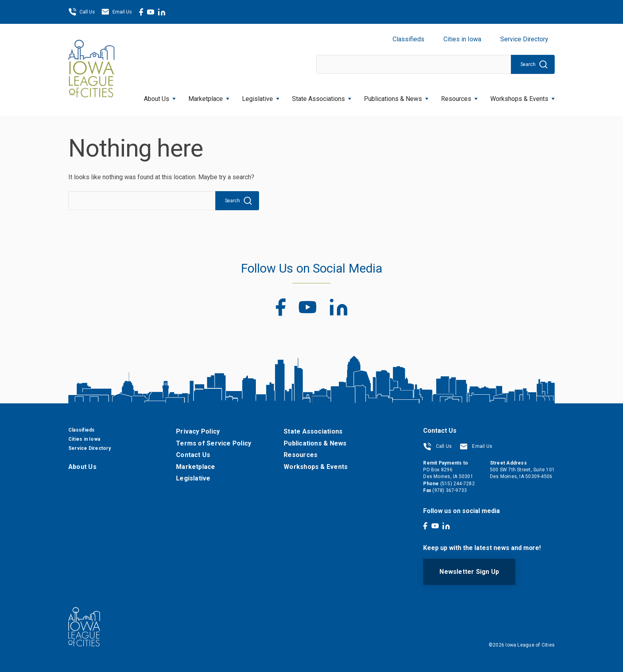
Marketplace (209, 96)
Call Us (82, 12)
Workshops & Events (522, 96)
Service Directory (524, 39)
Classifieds (408, 39)
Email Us (117, 12)
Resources (459, 96)
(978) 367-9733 (450, 490)
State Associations (322, 96)
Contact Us (193, 455)
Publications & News (396, 96)
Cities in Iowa (462, 39)
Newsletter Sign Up (469, 572)
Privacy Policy (198, 431)
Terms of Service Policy (214, 443)
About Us (160, 96)
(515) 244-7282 (458, 484)
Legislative (261, 96)
